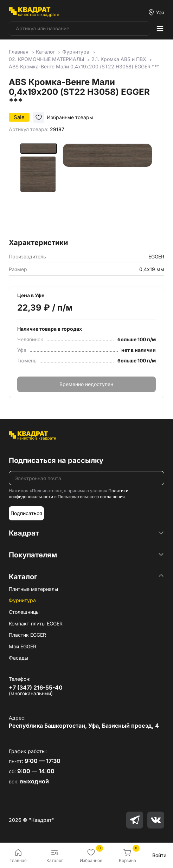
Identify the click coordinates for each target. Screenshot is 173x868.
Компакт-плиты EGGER (36, 624)
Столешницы (24, 612)
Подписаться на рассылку (56, 460)
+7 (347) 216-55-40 (36, 687)
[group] (107, 188)
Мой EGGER (23, 646)
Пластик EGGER (27, 635)
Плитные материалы (33, 589)
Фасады (18, 658)
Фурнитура (22, 600)
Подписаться (26, 513)
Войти (159, 855)
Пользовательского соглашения (91, 497)
